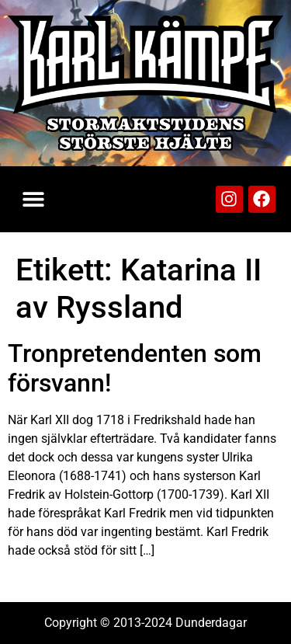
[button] (33, 199)
